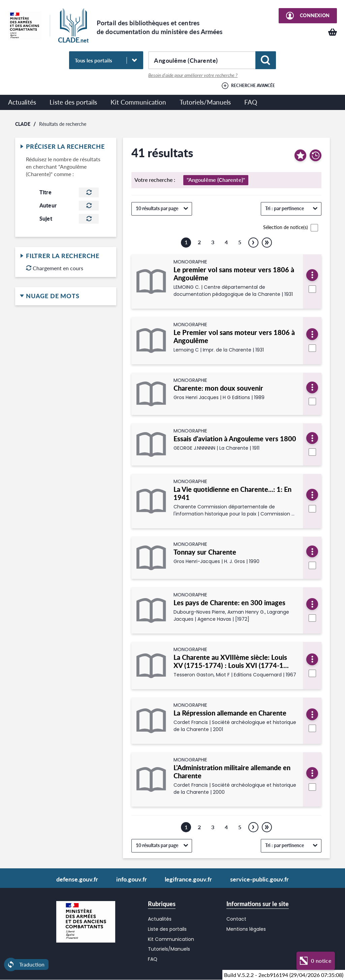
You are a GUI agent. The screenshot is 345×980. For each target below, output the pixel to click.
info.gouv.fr (132, 879)
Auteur (48, 205)
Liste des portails (73, 102)
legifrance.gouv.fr (188, 879)
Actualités (22, 102)
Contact (236, 919)
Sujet (46, 219)
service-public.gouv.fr (259, 879)
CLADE (23, 124)
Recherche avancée (253, 86)
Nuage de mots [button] (66, 296)
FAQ (251, 102)
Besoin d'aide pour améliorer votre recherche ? (193, 75)
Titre (45, 192)
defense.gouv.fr (77, 879)
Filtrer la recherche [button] (66, 256)
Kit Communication (138, 102)
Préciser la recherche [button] (66, 147)
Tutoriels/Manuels (205, 102)
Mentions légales (246, 929)
